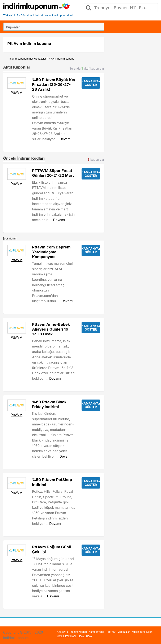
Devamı (65, 139)
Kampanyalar (96, 632)
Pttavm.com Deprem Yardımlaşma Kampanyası (51, 252)
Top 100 (111, 632)
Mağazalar (124, 632)
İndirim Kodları (78, 632)
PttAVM (17, 93)
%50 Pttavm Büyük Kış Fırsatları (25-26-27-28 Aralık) (54, 84)
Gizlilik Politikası (66, 636)
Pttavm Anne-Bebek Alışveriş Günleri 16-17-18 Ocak (51, 329)
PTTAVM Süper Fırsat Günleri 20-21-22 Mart (53, 173)
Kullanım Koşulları (142, 632)
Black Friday (85, 636)
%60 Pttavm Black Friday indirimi (49, 404)
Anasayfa (62, 632)
